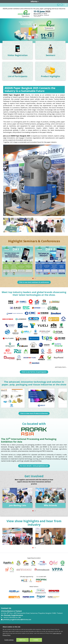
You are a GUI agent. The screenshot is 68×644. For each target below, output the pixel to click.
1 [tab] (33, 279)
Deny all (22, 640)
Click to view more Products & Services (34, 413)
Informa (34, 1)
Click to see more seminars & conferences (34, 282)
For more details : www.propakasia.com (34, 466)
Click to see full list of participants (34, 372)
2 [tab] (35, 279)
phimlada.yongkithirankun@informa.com (17, 620)
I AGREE (36, 640)
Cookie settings (9, 640)
